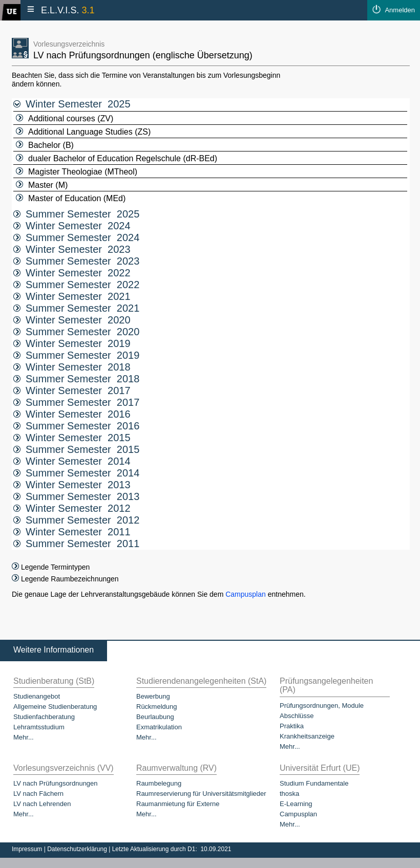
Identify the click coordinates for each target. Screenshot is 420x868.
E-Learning (296, 804)
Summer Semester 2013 (76, 496)
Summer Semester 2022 (76, 285)
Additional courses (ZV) (65, 118)
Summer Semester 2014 (76, 473)
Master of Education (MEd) (71, 198)
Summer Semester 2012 (76, 520)
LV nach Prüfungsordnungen (56, 783)
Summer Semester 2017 (76, 402)
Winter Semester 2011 (72, 532)
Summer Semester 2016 (76, 426)
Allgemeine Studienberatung (55, 707)
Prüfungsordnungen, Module (322, 706)
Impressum (28, 849)
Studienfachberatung (44, 717)
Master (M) (42, 185)
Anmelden (400, 10)
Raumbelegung (159, 783)
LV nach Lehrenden (42, 804)
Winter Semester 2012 (72, 508)
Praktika (292, 726)
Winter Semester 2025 (72, 104)
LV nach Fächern (38, 794)
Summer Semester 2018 (76, 379)
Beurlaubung (155, 717)
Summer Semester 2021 (76, 308)
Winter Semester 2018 (72, 367)
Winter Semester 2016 (72, 414)
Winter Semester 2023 (72, 249)
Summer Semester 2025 (76, 214)
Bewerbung (153, 696)
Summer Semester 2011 (76, 544)
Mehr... (24, 737)
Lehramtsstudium (39, 727)
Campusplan (246, 594)
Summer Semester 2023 (76, 261)
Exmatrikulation (159, 727)
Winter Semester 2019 (72, 343)
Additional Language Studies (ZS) (83, 132)
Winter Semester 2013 (72, 485)
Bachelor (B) (45, 145)
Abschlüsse (297, 716)
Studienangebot (37, 696)
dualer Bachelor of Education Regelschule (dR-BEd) (117, 158)
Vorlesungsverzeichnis (69, 44)
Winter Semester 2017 (72, 390)
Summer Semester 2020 (76, 332)
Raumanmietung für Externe (178, 804)
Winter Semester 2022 (72, 273)
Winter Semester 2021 (72, 296)
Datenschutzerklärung (78, 849)
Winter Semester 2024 (72, 226)
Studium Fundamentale (314, 783)
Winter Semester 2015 (72, 438)
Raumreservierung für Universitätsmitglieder (201, 794)
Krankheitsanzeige (307, 736)
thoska (289, 794)
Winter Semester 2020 (72, 320)
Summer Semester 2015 (76, 449)
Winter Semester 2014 (72, 461)
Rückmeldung (157, 707)
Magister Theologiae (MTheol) (77, 172)
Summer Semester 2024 (76, 237)
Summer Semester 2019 (76, 355)
